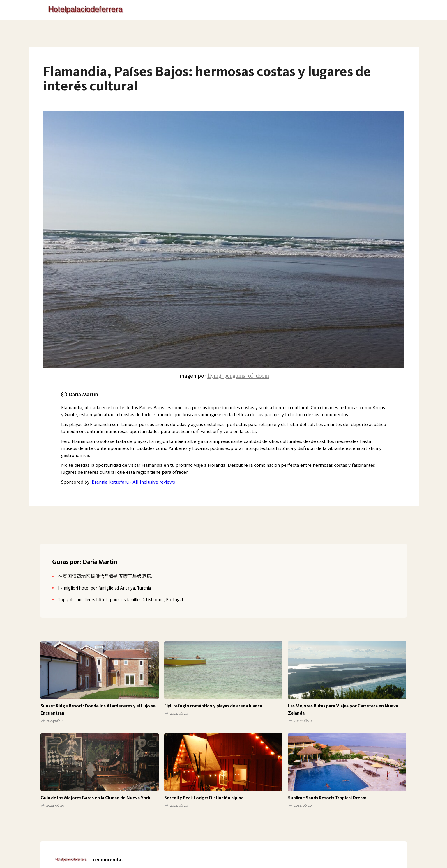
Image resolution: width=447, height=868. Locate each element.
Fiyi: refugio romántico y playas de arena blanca (213, 706)
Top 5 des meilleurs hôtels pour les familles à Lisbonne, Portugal (120, 600)
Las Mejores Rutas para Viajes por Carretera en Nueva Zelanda (343, 709)
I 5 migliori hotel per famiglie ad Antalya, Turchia (104, 588)
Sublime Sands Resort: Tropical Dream (327, 798)
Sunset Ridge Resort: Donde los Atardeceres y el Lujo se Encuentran (98, 709)
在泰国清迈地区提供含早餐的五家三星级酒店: (105, 576)
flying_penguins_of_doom (238, 376)
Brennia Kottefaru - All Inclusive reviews (133, 482)
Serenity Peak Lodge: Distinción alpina (204, 798)
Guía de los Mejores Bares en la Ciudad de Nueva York (95, 798)
